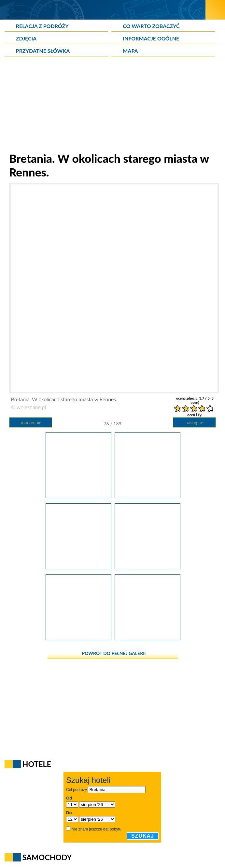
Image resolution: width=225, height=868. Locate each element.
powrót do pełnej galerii (114, 653)
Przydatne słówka (43, 51)
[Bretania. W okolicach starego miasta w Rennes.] (148, 496)
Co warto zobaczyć (151, 26)
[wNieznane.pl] (103, 10)
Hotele (37, 764)
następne (195, 422)
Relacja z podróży (42, 26)
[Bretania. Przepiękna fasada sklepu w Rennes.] (148, 567)
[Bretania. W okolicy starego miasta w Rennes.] (78, 567)
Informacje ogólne (151, 38)
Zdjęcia (26, 38)
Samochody (47, 857)
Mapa (130, 51)
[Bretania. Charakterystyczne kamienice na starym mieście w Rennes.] (78, 638)
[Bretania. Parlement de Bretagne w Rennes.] (78, 496)
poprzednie (30, 422)
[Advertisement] (113, 106)
